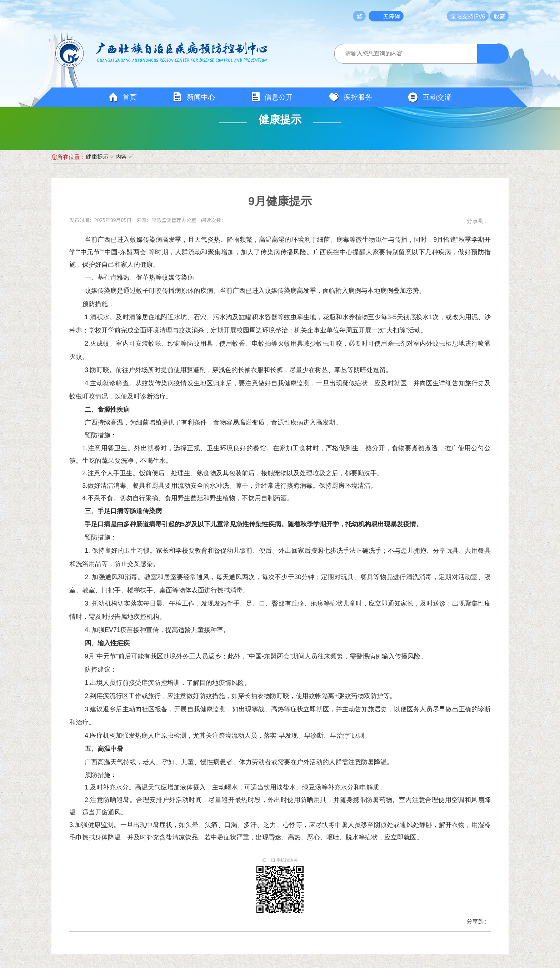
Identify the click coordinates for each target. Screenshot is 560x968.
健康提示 (97, 156)
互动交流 (430, 97)
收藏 (499, 16)
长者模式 (431, 16)
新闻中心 (194, 97)
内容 (121, 156)
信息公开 (272, 97)
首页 (123, 97)
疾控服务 (350, 97)
